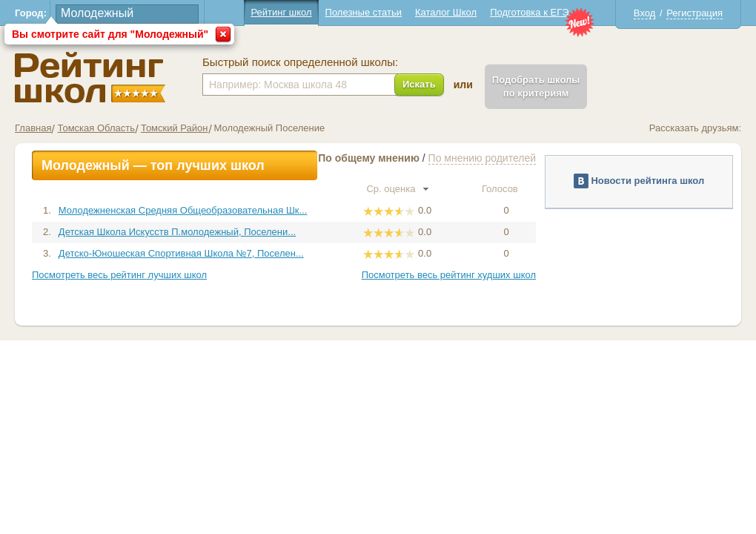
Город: (31, 13)
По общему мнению (369, 158)
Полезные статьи (364, 12)
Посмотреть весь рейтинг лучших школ (119, 275)
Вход (644, 13)
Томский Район (175, 128)
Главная (33, 128)
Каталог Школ (446, 12)
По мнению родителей (482, 158)
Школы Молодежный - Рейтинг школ (90, 78)
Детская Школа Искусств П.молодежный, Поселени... (177, 232)
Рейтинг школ (281, 12)
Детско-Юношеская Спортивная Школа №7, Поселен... (181, 253)
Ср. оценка (397, 189)
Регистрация (694, 13)
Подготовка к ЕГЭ (529, 12)
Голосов (506, 189)
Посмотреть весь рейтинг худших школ (449, 275)
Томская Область (96, 128)
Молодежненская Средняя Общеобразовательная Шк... (183, 210)
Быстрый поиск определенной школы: (300, 62)
